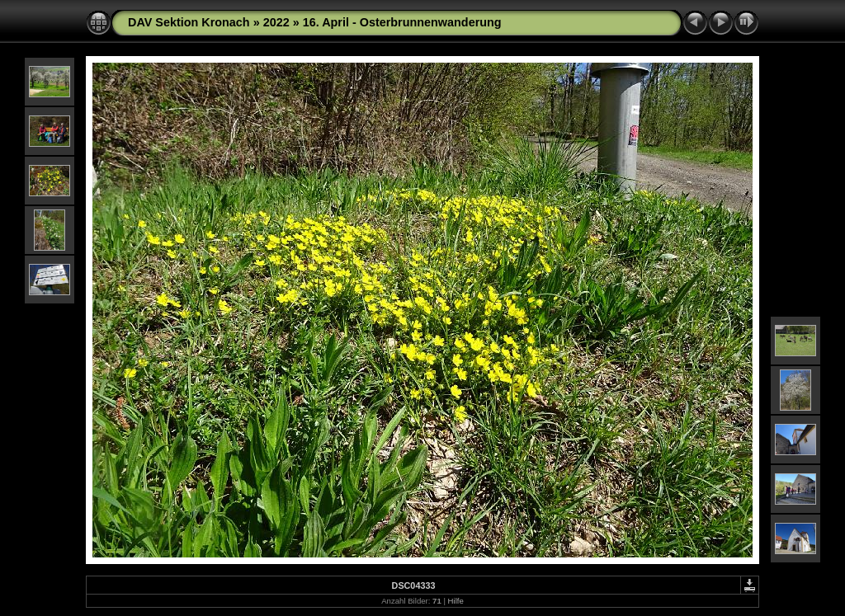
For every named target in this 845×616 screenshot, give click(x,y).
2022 (276, 22)
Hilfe (456, 601)
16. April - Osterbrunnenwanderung (402, 22)
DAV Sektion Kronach (189, 22)
